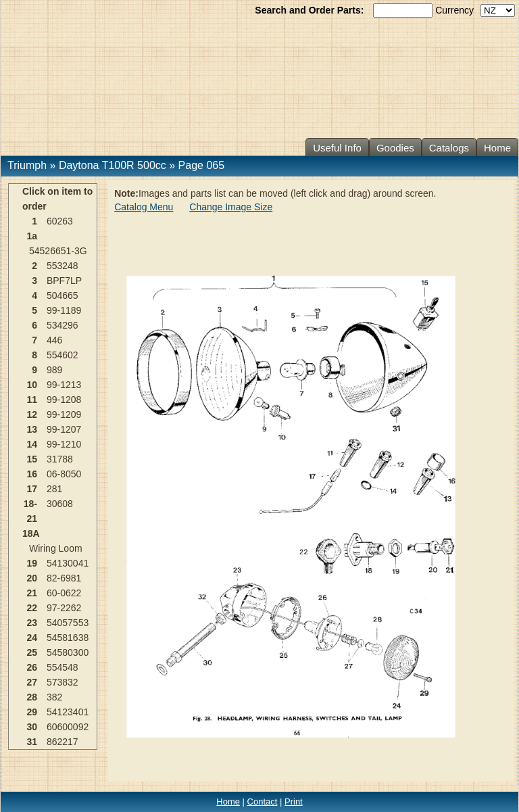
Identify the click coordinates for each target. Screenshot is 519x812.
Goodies (395, 148)
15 (32, 459)
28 (32, 697)
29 (32, 712)
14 (32, 444)
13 (32, 429)
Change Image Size (231, 207)
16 (32, 474)
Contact (263, 802)
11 (32, 400)
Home (497, 148)
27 (32, 682)
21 (32, 593)
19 (32, 563)
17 (32, 489)
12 (32, 414)
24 (32, 638)
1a (32, 236)
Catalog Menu (144, 207)
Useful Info (337, 148)
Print (294, 802)
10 (32, 385)
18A (31, 533)
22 (32, 608)
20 (32, 578)
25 (32, 652)
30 (32, 727)
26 (32, 667)
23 (32, 623)
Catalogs (449, 148)
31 (32, 742)
